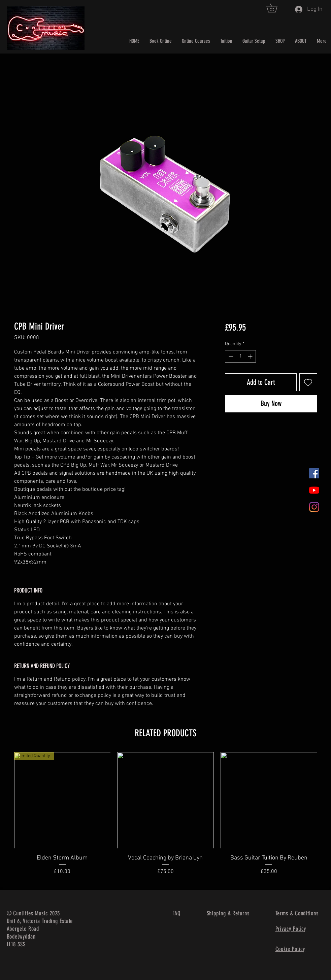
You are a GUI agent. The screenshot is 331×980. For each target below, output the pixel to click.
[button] (276, 8)
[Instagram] (314, 507)
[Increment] (251, 356)
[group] (166, 818)
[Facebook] (314, 473)
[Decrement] (230, 356)
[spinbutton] (240, 356)
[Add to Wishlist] (308, 382)
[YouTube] (314, 490)
